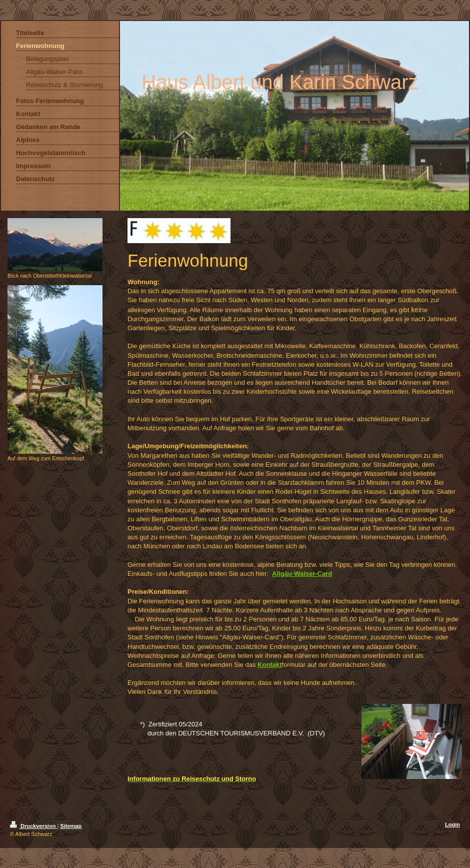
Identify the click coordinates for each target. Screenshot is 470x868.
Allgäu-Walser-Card (302, 574)
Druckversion (33, 826)
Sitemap (71, 826)
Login (452, 824)
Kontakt (269, 665)
